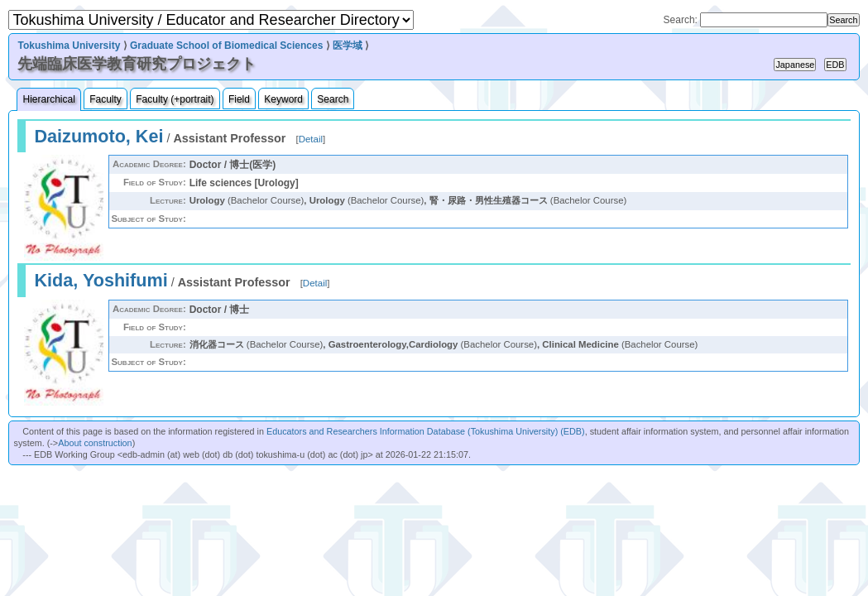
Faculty (106, 99)
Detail (311, 139)
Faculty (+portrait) (175, 99)
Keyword (283, 99)
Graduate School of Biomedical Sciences (226, 46)
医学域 (348, 46)
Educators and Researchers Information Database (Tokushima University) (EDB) (426, 431)
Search (333, 99)
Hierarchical (48, 99)
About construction (95, 443)
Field (239, 99)
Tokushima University (69, 46)
